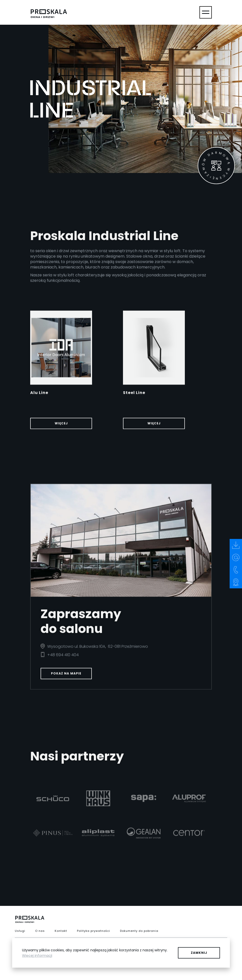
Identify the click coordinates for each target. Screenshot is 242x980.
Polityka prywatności (94, 931)
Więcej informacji (37, 956)
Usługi (20, 931)
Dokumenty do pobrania (139, 931)
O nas (40, 931)
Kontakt (61, 931)
